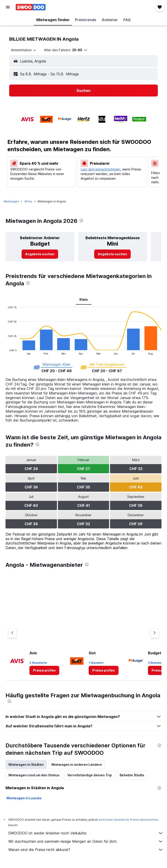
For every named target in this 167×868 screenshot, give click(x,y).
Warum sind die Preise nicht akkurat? (86, 850)
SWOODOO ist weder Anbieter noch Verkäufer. (86, 833)
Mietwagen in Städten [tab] (26, 764)
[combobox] (24, 50)
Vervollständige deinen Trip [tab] (90, 775)
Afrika (28, 201)
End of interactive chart (6, 351)
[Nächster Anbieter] (155, 633)
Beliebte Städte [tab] (132, 775)
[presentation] (81, 221)
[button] (8, 7)
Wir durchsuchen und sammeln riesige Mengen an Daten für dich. (86, 841)
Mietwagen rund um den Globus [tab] (34, 775)
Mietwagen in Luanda (24, 798)
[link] (40, 254)
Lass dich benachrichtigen (100, 169)
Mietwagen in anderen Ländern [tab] (77, 764)
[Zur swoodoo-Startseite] (31, 7)
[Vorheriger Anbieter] (12, 633)
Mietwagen (11, 201)
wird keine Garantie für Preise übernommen (128, 820)
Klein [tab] (84, 299)
